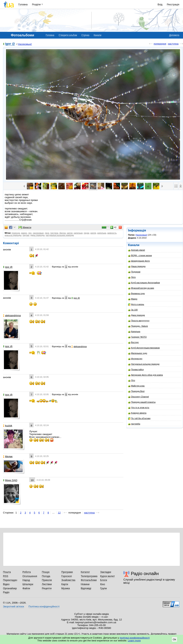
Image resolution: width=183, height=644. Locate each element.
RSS (6, 576)
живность (112, 233)
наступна (173, 44)
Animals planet (136, 250)
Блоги (104, 580)
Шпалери (28, 584)
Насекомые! (25, 44)
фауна (63, 233)
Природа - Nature (138, 326)
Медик (8, 456)
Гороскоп (67, 576)
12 (59, 513)
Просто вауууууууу (139, 321)
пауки (87, 233)
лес (30, 233)
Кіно (103, 584)
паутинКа (134, 424)
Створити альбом (68, 35)
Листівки (47, 584)
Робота (27, 572)
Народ (26, 580)
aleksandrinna (12, 315)
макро (24, 233)
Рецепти (47, 588)
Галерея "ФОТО (137, 337)
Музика (66, 588)
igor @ (10, 44)
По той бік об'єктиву (139, 418)
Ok (174, 639)
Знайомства (68, 580)
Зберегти (25, 227)
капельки (78, 233)
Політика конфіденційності (44, 606)
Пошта (7, 572)
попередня (160, 44)
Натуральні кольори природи (144, 364)
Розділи (36, 4)
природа (16, 233)
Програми (67, 572)
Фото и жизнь (136, 304)
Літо (132, 380)
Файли (26, 588)
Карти (65, 584)
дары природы (37, 235)
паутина (54, 233)
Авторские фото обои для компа (145, 375)
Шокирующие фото (139, 261)
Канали (98, 35)
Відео (6, 584)
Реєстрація (173, 4)
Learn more (134, 641)
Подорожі (134, 272)
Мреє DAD (10, 480)
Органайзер (10, 588)
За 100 (133, 310)
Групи (103, 588)
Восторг (133, 342)
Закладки (106, 572)
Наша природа (137, 266)
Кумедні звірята (137, 413)
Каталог (85, 572)
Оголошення (30, 576)
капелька (102, 233)
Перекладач (10, 580)
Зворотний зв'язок (13, 606)
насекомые (38, 233)
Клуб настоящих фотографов (144, 283)
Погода (46, 576)
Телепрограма (89, 576)
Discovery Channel (138, 397)
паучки (26, 235)
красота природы (13, 235)
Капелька (134, 332)
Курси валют (107, 576)
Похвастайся (136, 370)
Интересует (135, 359)
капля (93, 233)
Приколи (47, 580)
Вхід (160, 4)
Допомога (174, 35)
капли (70, 233)
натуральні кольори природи (60, 235)
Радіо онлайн (145, 573)
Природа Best (136, 391)
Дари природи (136, 315)
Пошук (46, 572)
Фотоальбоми (89, 580)
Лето (132, 277)
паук (47, 233)
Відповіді (86, 588)
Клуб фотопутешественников (144, 348)
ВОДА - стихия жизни (140, 256)
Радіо (6, 592)
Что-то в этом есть (139, 408)
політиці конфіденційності (135, 638)
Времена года (136, 294)
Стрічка (85, 35)
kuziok (8, 426)
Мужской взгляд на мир (141, 288)
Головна (23, 4)
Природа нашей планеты (142, 402)
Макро (133, 299)
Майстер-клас (136, 386)
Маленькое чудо (138, 353)
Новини (85, 584)
